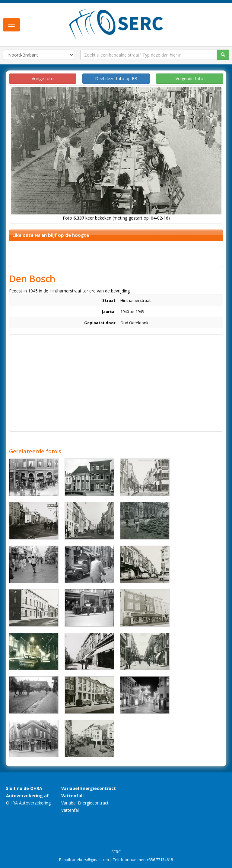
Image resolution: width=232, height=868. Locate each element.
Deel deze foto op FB (116, 78)
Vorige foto (43, 78)
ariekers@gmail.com (90, 860)
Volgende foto (189, 78)
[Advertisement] (116, 380)
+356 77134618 (160, 860)
